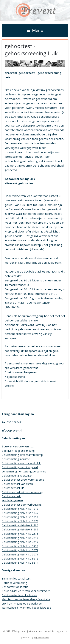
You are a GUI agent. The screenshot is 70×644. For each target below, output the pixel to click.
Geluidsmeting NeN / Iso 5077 (20, 550)
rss (41, 631)
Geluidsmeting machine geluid (20, 467)
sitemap (33, 631)
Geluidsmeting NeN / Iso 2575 (20, 534)
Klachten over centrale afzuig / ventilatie (26, 599)
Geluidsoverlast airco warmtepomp (23, 480)
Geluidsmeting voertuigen (17, 475)
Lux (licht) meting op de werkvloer (22, 604)
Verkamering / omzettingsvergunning (24, 471)
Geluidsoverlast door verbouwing (22, 505)
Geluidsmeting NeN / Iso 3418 (20, 538)
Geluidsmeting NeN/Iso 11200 (20, 525)
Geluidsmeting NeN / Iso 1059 (20, 517)
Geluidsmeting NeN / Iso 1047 (20, 513)
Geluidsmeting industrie (16, 459)
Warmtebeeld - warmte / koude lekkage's (27, 608)
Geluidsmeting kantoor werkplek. (21, 463)
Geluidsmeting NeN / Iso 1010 (20, 509)
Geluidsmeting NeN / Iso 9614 (20, 563)
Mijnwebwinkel (41, 637)
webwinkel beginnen (55, 631)
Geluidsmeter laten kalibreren (19, 595)
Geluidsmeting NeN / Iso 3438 (20, 546)
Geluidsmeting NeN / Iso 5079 (20, 554)
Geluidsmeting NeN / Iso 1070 (20, 521)
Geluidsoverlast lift (13, 488)
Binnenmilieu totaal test (16, 579)
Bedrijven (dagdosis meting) (19, 451)
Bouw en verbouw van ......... (18, 446)
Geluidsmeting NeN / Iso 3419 (20, 542)
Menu (35, 30)
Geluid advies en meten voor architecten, (26, 591)
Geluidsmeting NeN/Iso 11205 (20, 529)
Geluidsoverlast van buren (17, 484)
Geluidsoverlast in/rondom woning (22, 492)
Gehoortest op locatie (15, 587)
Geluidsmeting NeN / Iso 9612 (20, 558)
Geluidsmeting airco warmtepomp (22, 455)
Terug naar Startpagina (18, 414)
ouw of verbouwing (15, 583)
